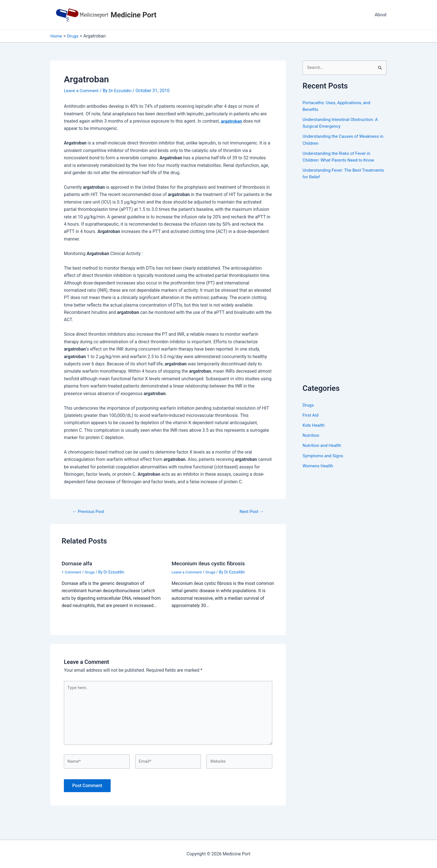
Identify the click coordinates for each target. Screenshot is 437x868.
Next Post (251, 512)
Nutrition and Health (323, 445)
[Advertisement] (345, 288)
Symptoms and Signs (324, 455)
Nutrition (311, 435)
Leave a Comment (82, 91)
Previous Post (89, 512)
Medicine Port (133, 15)
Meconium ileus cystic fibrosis (210, 563)
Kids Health (314, 425)
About (381, 15)
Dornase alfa (77, 563)
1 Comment (72, 572)
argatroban (232, 121)
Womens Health (318, 466)
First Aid (311, 415)
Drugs (91, 572)
